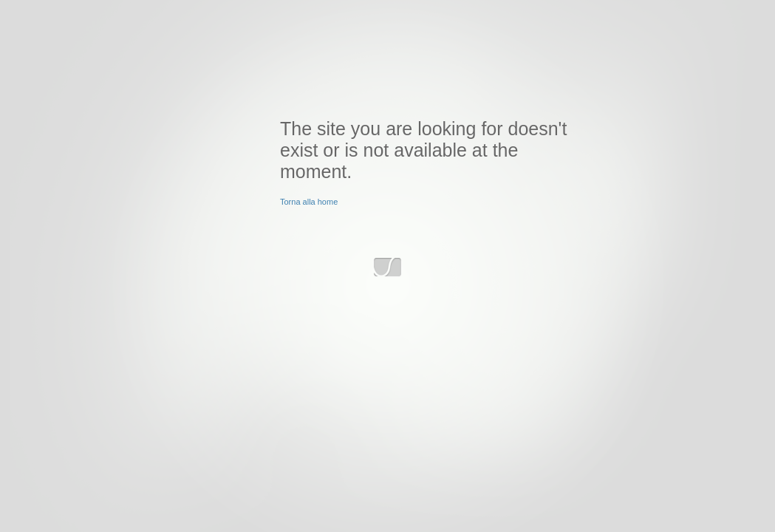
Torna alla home (309, 202)
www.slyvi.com (387, 268)
